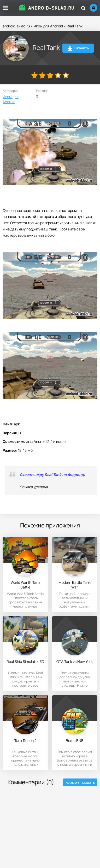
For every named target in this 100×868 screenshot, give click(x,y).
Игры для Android (48, 26)
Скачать (78, 49)
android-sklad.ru (16, 26)
